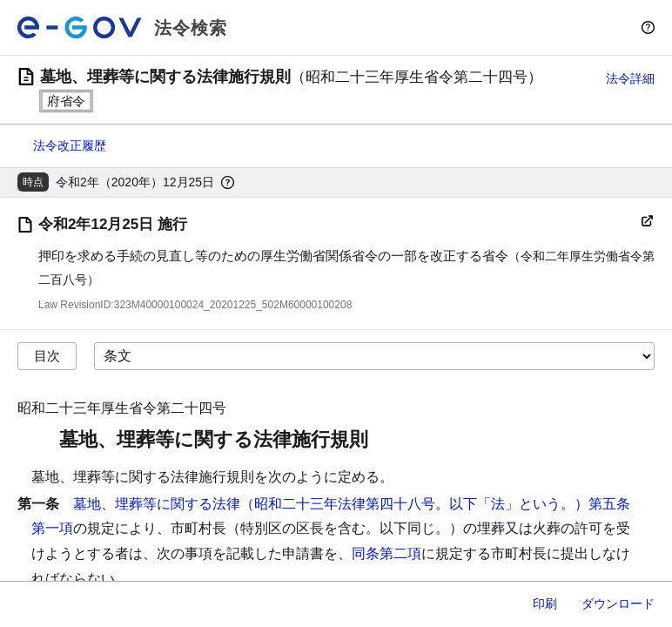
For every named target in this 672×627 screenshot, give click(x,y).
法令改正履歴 (70, 145)
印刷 (545, 603)
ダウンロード (618, 603)
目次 (47, 356)
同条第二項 (386, 553)
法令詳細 (630, 78)
